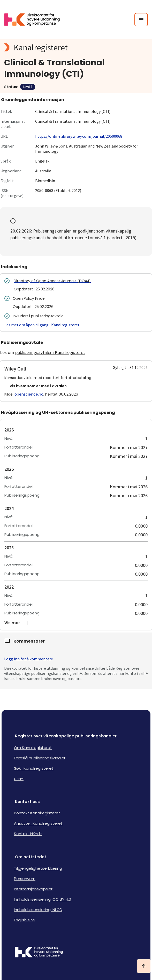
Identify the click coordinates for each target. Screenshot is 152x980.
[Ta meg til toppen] (144, 966)
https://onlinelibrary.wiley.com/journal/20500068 (79, 136)
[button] (76, 623)
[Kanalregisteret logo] (76, 48)
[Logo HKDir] (76, 953)
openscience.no (29, 394)
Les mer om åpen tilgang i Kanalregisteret (42, 325)
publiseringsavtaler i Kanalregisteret (50, 352)
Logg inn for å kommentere (29, 659)
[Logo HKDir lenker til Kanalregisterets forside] (35, 20)
